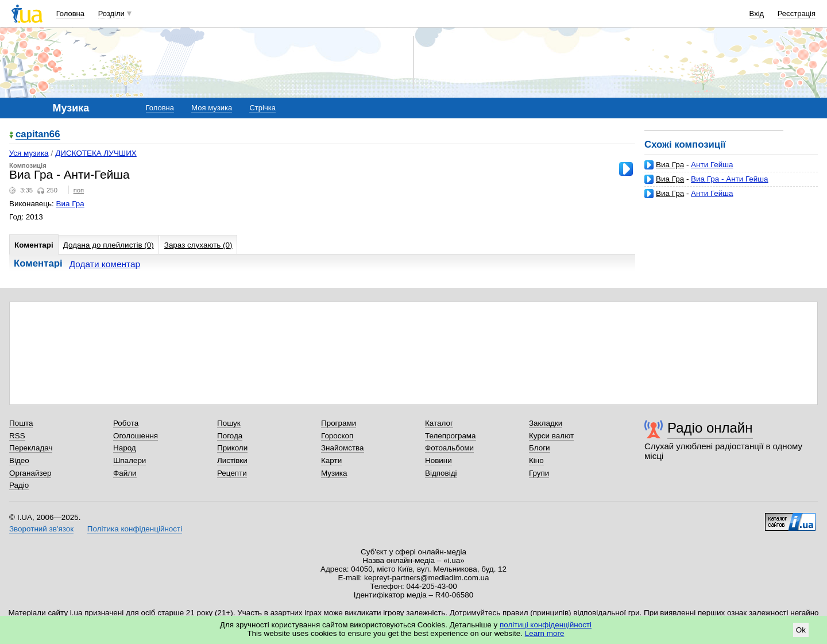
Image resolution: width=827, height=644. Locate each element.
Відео (19, 460)
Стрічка (262, 108)
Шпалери (130, 460)
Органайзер (30, 473)
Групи (539, 473)
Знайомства (343, 448)
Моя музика (212, 108)
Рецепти (232, 473)
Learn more (545, 633)
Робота (126, 423)
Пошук (229, 423)
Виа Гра (670, 165)
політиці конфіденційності (546, 625)
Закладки (546, 423)
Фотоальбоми (449, 448)
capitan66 (38, 135)
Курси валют (551, 436)
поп (79, 190)
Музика (334, 473)
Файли (125, 473)
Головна (70, 14)
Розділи (111, 14)
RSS (17, 436)
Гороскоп (337, 436)
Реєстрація (797, 14)
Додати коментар (105, 264)
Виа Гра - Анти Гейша (729, 179)
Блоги (540, 448)
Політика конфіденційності (135, 529)
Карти (331, 460)
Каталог (439, 423)
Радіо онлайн (710, 428)
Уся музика (29, 153)
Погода (230, 436)
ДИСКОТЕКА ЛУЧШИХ (96, 153)
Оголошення (136, 436)
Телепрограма (451, 436)
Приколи (232, 448)
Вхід (757, 14)
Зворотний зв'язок (41, 529)
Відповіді (441, 473)
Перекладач (31, 448)
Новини (438, 460)
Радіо (19, 485)
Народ (125, 448)
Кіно (536, 460)
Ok (801, 630)
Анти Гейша (712, 165)
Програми (339, 423)
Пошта (21, 423)
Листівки (232, 460)
